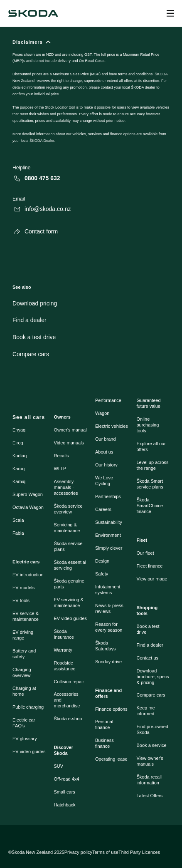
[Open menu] (170, 13)
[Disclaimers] (91, 96)
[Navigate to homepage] (33, 13)
